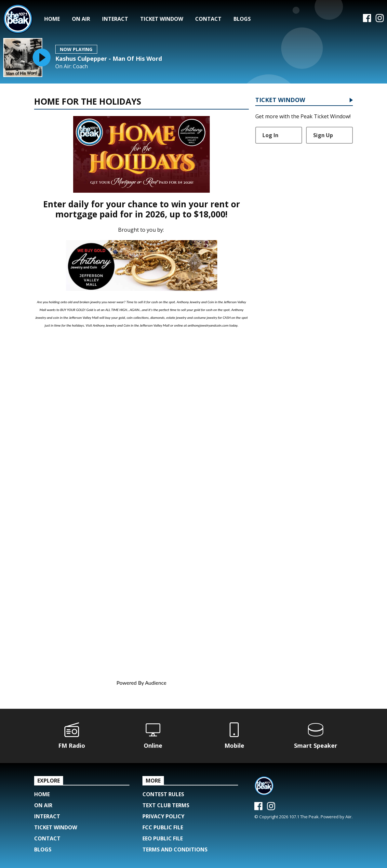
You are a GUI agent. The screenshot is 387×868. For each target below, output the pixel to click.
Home (52, 19)
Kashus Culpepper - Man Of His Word (109, 58)
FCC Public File (163, 827)
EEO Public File (163, 838)
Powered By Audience (141, 683)
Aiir (348, 817)
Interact (115, 19)
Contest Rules (163, 794)
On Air (81, 19)
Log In (270, 135)
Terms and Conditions (175, 849)
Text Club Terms (166, 805)
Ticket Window (162, 19)
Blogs (242, 19)
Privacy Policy (163, 816)
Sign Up (323, 135)
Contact (208, 19)
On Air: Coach (72, 66)
